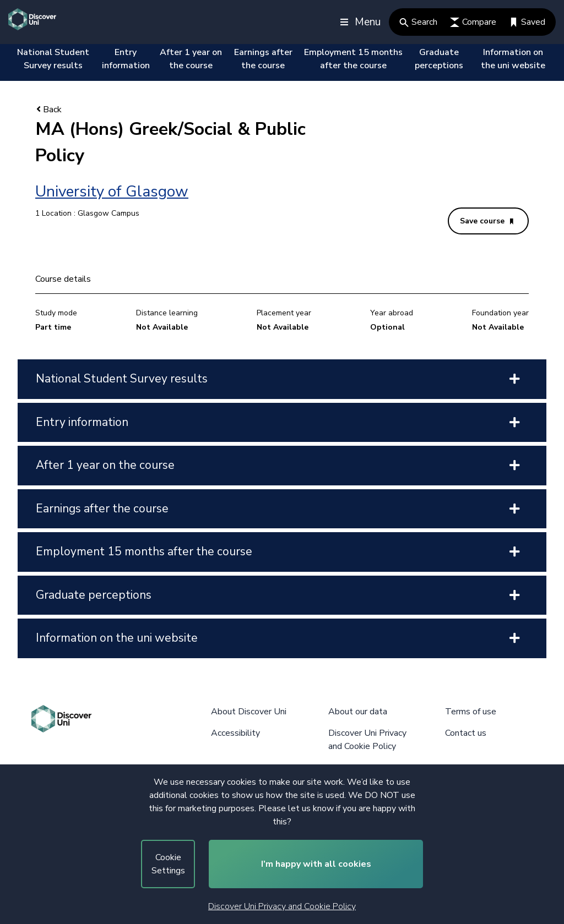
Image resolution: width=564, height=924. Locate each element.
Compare (473, 22)
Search (418, 22)
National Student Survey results (53, 59)
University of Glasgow (112, 192)
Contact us (466, 733)
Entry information (126, 59)
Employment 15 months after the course (353, 59)
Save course (487, 221)
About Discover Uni (249, 712)
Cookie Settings (168, 864)
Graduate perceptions (439, 59)
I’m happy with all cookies (316, 864)
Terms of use (471, 712)
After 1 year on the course (191, 59)
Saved (527, 22)
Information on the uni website (513, 59)
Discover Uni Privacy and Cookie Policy (282, 906)
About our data (358, 712)
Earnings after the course (263, 59)
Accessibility (235, 733)
